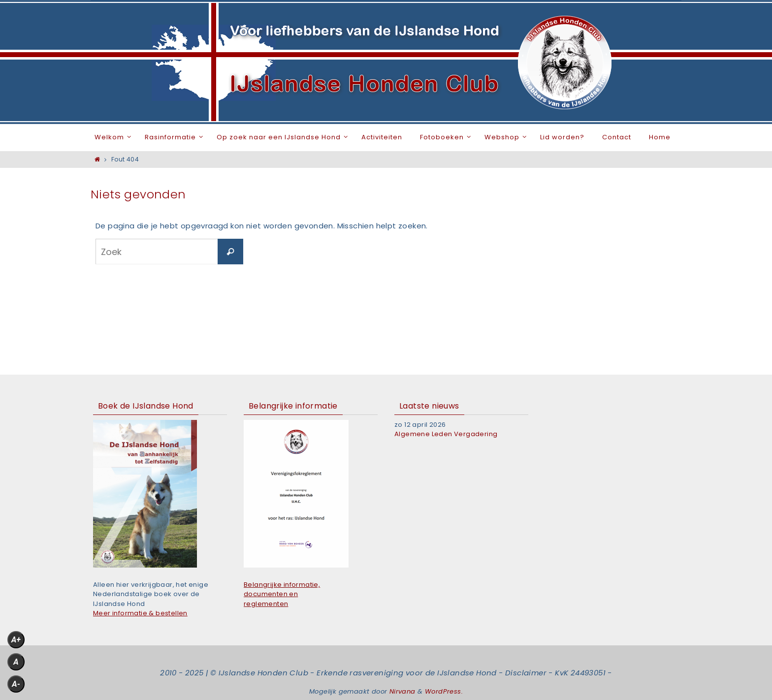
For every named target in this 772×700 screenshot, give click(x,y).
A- (16, 684)
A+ (16, 640)
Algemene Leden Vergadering (446, 434)
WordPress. (444, 691)
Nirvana (402, 691)
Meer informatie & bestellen (140, 613)
